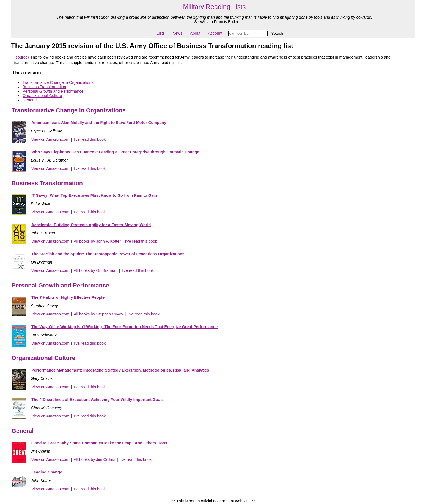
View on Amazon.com (50, 139)
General (30, 100)
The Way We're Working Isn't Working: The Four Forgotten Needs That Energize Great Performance (124, 327)
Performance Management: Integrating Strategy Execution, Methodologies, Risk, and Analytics (120, 370)
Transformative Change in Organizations (58, 82)
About (195, 33)
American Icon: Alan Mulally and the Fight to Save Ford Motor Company (99, 123)
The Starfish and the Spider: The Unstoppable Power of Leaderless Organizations (108, 254)
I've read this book (90, 139)
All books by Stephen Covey (98, 314)
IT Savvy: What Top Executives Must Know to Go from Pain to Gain (94, 195)
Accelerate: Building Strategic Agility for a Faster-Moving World (91, 225)
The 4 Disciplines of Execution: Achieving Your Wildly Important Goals (97, 400)
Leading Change (47, 472)
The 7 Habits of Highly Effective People (68, 297)
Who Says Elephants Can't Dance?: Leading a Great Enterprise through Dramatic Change (115, 152)
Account (215, 33)
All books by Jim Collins (94, 459)
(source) (22, 57)
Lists (161, 33)
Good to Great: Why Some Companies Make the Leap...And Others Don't (99, 443)
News (177, 33)
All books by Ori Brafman (96, 270)
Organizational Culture (42, 96)
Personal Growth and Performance (53, 91)
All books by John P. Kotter (97, 241)
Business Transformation (44, 87)
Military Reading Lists (214, 7)
